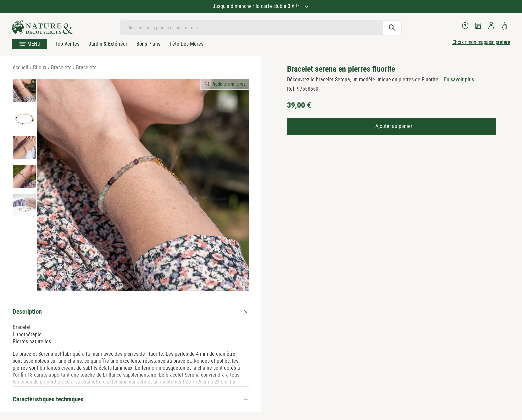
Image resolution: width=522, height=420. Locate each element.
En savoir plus (459, 79)
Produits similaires (228, 84)
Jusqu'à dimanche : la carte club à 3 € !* (257, 6)
